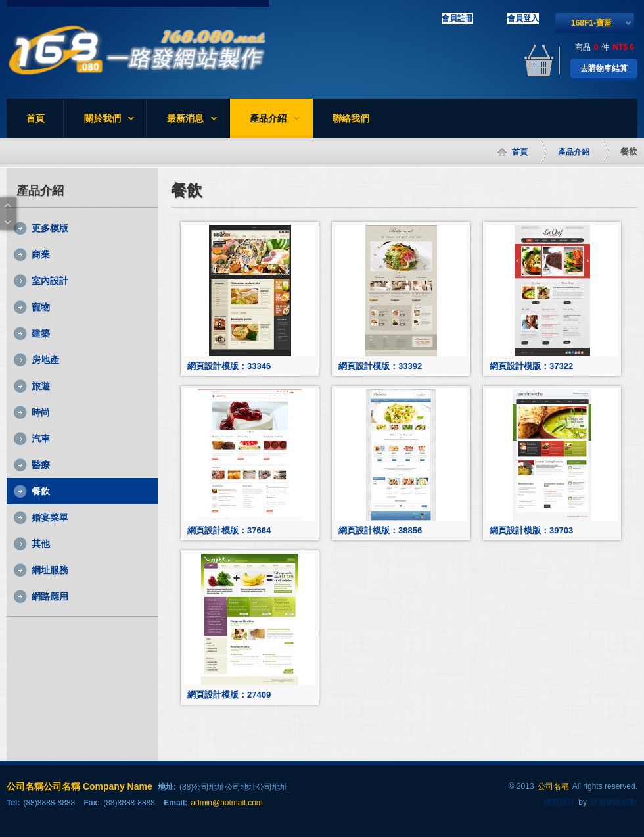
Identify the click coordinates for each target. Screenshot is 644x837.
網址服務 (50, 570)
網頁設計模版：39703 (531, 530)
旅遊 (41, 386)
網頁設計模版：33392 (380, 366)
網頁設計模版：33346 (229, 366)
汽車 (41, 439)
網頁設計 (559, 802)
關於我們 (99, 120)
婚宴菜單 (50, 517)
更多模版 (50, 228)
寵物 (41, 307)
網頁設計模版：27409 (229, 695)
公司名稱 (553, 786)
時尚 (41, 412)
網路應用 (50, 596)
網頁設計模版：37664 (229, 530)
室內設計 (50, 281)
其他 (41, 544)
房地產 (45, 360)
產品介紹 (265, 120)
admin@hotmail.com (227, 803)
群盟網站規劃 (614, 802)
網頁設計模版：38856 (380, 530)
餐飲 (41, 491)
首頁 (35, 118)
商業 (41, 254)
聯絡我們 (351, 118)
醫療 (41, 465)
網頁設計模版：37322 (531, 366)
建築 (41, 333)
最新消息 (182, 120)
